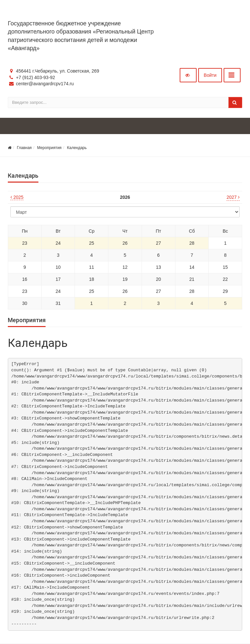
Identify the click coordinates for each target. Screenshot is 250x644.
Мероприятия (49, 148)
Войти (210, 75)
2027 (233, 197)
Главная (24, 148)
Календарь (77, 148)
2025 (17, 197)
